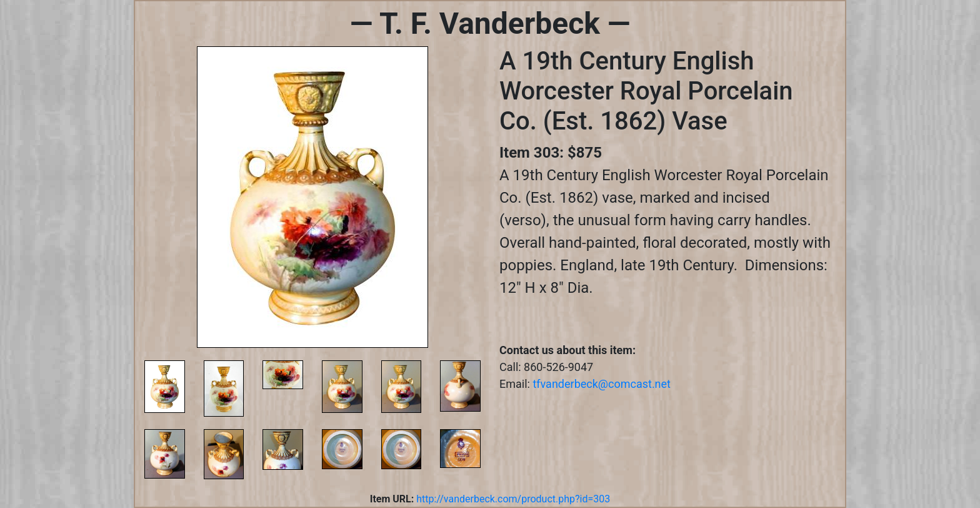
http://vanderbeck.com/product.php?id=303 (513, 499)
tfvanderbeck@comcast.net (602, 384)
